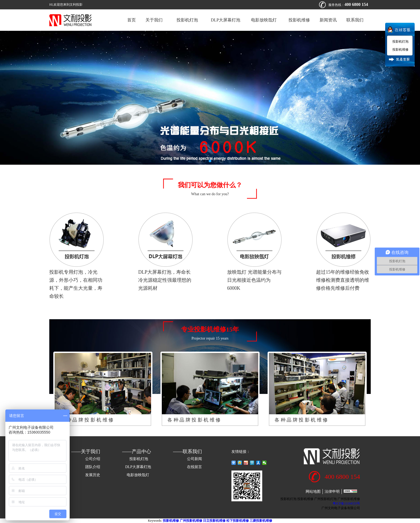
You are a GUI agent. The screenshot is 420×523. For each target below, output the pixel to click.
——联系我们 (187, 451)
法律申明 (332, 492)
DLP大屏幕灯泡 (226, 20)
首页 (132, 20)
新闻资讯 (328, 20)
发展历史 (93, 475)
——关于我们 (86, 451)
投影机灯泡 (187, 20)
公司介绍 (93, 459)
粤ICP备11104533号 (346, 503)
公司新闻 (194, 459)
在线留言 (194, 467)
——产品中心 (137, 451)
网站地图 (313, 492)
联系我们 (355, 20)
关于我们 (154, 20)
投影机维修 (299, 20)
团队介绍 (93, 467)
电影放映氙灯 (264, 20)
